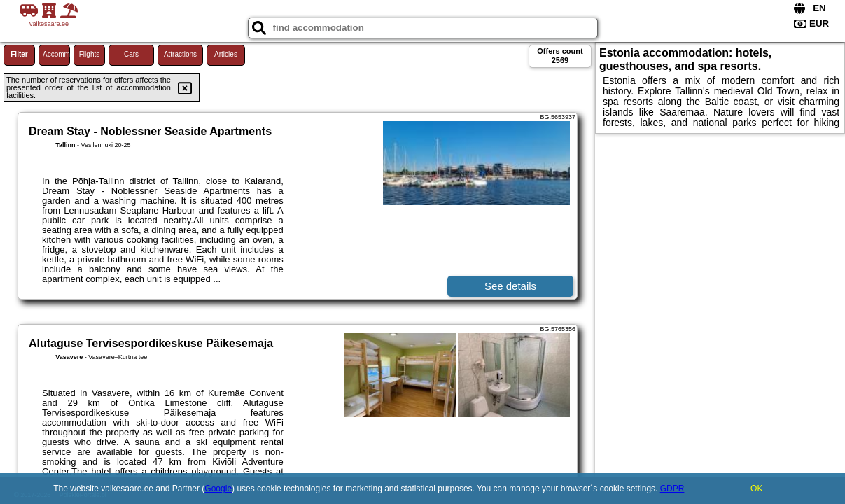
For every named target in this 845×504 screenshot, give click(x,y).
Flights (89, 54)
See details (510, 286)
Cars (131, 54)
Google (218, 489)
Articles (226, 54)
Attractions (180, 54)
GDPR (672, 489)
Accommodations (56, 54)
